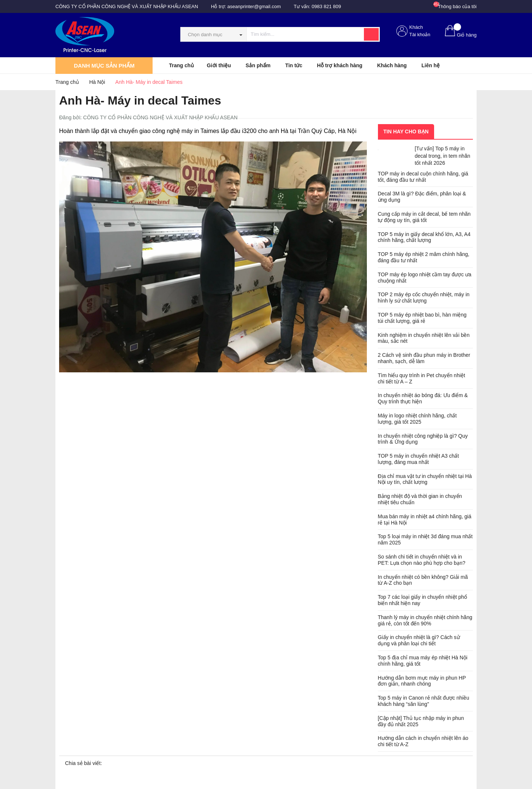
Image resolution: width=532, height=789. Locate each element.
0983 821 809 (327, 6)
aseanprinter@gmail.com (254, 6)
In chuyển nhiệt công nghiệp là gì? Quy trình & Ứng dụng (423, 439)
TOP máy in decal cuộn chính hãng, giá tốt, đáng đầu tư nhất (423, 177)
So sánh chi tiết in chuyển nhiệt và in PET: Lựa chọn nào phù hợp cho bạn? (422, 560)
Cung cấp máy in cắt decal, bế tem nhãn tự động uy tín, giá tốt (424, 217)
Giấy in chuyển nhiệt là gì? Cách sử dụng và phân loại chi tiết (419, 640)
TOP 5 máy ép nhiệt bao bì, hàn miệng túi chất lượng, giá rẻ (422, 318)
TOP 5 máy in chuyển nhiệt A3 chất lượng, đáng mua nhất (419, 459)
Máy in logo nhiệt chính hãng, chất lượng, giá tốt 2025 (417, 419)
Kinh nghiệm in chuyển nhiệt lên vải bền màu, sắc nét (424, 338)
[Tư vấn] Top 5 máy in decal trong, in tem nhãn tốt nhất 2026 (443, 156)
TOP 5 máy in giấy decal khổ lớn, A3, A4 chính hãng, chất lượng (424, 237)
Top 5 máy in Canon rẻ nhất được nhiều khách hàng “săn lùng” (424, 701)
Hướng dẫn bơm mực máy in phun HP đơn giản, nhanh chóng (422, 681)
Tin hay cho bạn (406, 131)
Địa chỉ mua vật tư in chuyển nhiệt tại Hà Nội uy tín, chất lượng (425, 479)
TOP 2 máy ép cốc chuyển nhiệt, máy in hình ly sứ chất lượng (424, 298)
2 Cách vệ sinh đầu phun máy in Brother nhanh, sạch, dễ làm (424, 358)
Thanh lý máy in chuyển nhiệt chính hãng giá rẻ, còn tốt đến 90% (425, 620)
